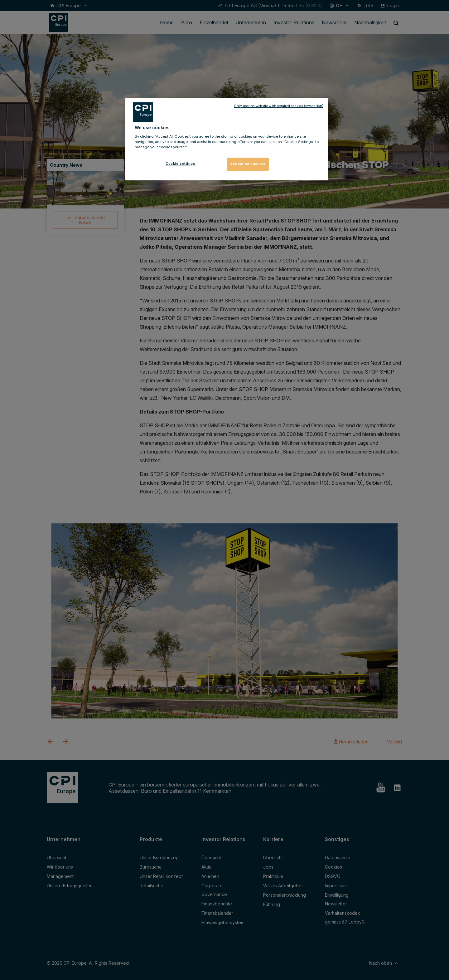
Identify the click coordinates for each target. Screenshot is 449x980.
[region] (227, 139)
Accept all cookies (248, 164)
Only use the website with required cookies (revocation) (279, 106)
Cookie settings (181, 164)
